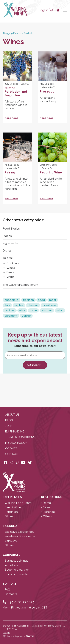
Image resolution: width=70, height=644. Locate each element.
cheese (33, 305)
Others (9, 516)
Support (10, 584)
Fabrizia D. (47, 168)
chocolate (12, 300)
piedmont (11, 316)
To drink (8, 258)
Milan (46, 507)
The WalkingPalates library (20, 285)
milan (60, 310)
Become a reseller (17, 574)
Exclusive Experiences (19, 532)
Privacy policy (16, 443)
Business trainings (16, 561)
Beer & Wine (13, 507)
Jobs (9, 426)
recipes (10, 310)
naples (19, 305)
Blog (9, 420)
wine (22, 310)
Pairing (10, 172)
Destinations (52, 497)
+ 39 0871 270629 (19, 602)
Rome (47, 503)
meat (53, 300)
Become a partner (17, 570)
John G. (25, 84)
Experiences (13, 497)
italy (7, 305)
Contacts (13, 454)
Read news (11, 118)
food (42, 300)
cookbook (49, 305)
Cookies (11, 448)
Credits (6, 633)
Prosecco (47, 92)
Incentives (11, 565)
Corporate (12, 555)
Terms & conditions (20, 437)
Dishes (7, 251)
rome (33, 310)
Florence (49, 512)
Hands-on (11, 512)
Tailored (10, 526)
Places (7, 236)
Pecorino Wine (51, 172)
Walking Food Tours (18, 503)
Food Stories (11, 229)
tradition (28, 300)
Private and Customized (20, 536)
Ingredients (10, 243)
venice (26, 316)
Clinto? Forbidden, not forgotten (16, 92)
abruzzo (47, 310)
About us (12, 415)
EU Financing (15, 432)
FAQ (7, 590)
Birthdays (11, 541)
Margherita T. (48, 87)
